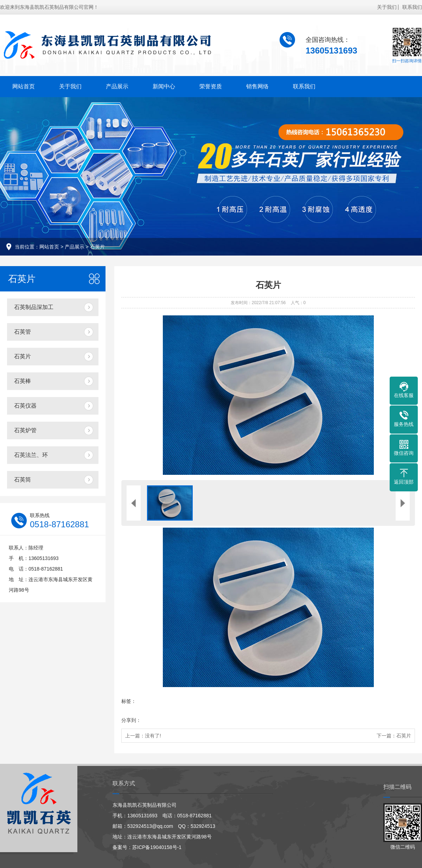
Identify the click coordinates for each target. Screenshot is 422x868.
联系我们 (412, 7)
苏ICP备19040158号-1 (157, 847)
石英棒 (23, 381)
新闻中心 (164, 86)
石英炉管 (25, 430)
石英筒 (23, 480)
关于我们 (387, 7)
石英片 (97, 247)
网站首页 (24, 86)
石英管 (23, 332)
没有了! (153, 736)
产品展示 (117, 86)
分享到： (131, 720)
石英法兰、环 (31, 455)
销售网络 (257, 86)
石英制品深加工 (34, 307)
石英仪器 (25, 406)
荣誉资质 (211, 86)
